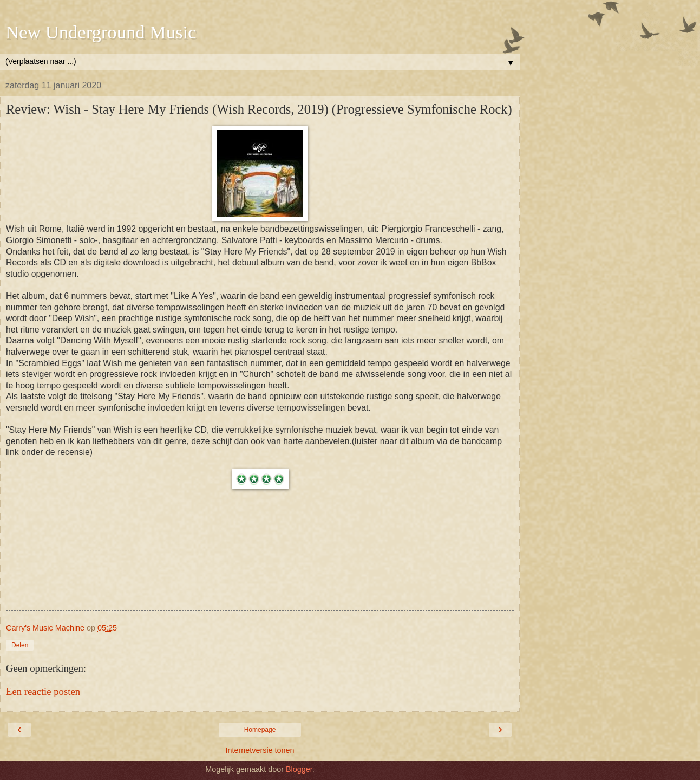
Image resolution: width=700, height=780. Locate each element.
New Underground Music (101, 32)
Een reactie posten (43, 691)
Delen (20, 645)
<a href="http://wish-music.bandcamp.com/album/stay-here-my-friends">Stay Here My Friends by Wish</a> (260, 569)
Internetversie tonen (260, 750)
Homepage (260, 730)
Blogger (299, 769)
